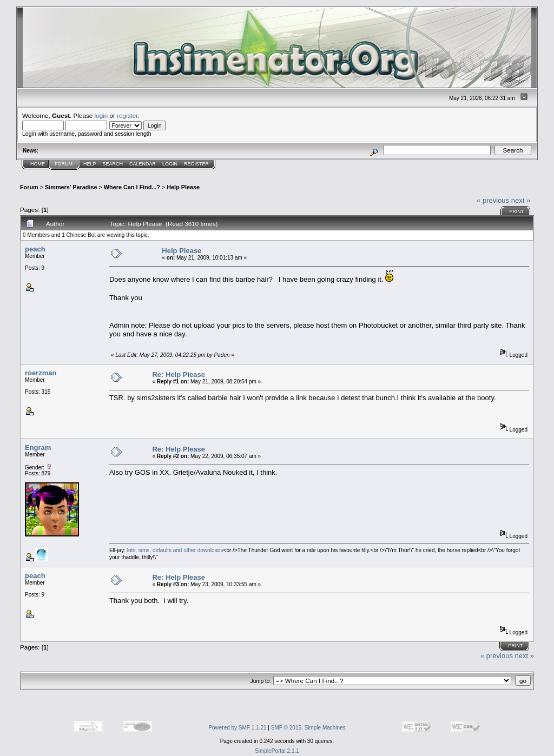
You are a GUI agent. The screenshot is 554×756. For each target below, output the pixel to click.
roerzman (41, 373)
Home (38, 164)
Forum (64, 164)
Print (516, 211)
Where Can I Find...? (132, 187)
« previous (493, 200)
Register (196, 164)
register (127, 115)
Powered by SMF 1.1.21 (237, 728)
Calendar (143, 164)
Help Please (183, 187)
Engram (38, 447)
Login (170, 164)
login (101, 115)
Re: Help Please (179, 374)
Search (113, 164)
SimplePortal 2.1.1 (277, 751)
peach (35, 249)
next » (521, 200)
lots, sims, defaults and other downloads (175, 550)
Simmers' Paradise (71, 187)
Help (90, 164)
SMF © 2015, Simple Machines (308, 728)
